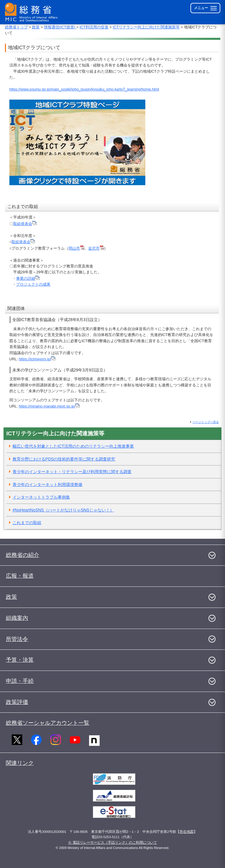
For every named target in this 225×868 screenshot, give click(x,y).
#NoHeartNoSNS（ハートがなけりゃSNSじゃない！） (63, 510)
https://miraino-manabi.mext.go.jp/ (49, 406)
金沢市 (96, 248)
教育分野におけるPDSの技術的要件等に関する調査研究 (64, 459)
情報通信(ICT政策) (60, 27)
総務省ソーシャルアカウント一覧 (48, 723)
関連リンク (20, 763)
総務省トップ (16, 27)
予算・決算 (20, 660)
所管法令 (17, 639)
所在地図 (187, 832)
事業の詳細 (28, 278)
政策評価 (17, 702)
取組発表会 (25, 224)
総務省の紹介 (23, 555)
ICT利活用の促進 (94, 27)
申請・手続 (20, 681)
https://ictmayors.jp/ (37, 359)
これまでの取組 (27, 523)
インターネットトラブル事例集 (41, 497)
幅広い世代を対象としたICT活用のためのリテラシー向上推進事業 (73, 446)
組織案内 (17, 618)
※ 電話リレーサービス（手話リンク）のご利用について (112, 843)
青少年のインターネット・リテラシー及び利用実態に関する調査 (72, 472)
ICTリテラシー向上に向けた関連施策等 (146, 27)
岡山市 (76, 248)
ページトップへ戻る (206, 422)
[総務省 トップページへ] (33, 12)
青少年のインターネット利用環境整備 (47, 485)
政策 (36, 27)
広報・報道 (20, 576)
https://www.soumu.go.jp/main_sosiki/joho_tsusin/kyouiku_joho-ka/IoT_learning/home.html (84, 89)
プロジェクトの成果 (33, 284)
